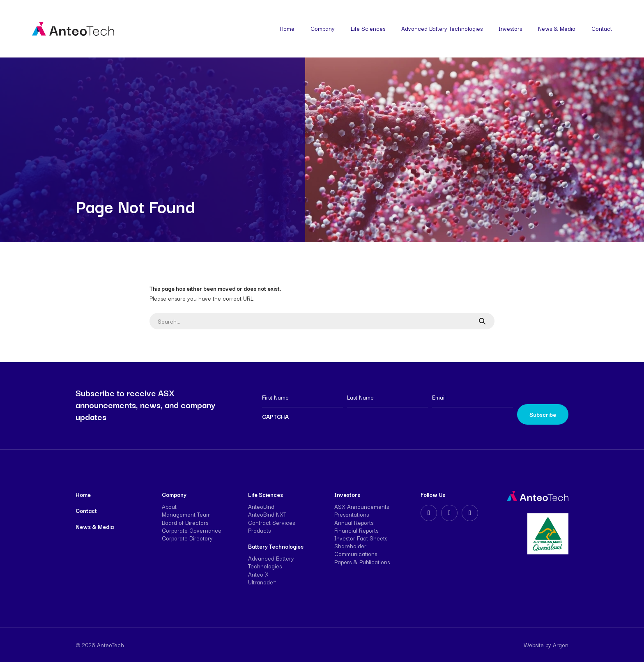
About (169, 506)
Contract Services (271, 522)
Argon (561, 645)
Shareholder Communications (356, 550)
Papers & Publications (362, 562)
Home (287, 28)
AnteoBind (261, 506)
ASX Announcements (362, 506)
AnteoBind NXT (267, 514)
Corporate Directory (187, 538)
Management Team (186, 514)
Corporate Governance (192, 530)
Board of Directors (185, 522)
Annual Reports (354, 522)
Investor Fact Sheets (361, 538)
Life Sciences (368, 28)
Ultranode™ (262, 582)
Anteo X (258, 574)
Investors (510, 28)
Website (534, 645)
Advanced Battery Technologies (442, 28)
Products (259, 530)
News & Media (557, 28)
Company (323, 28)
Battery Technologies (276, 546)
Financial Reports (356, 530)
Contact (602, 28)
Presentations (352, 514)
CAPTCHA (275, 416)
